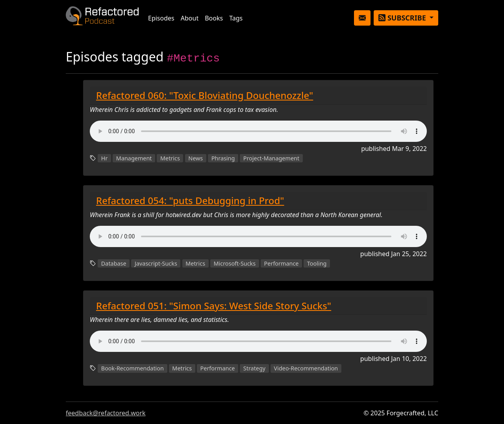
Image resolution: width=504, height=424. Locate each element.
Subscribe (403, 18)
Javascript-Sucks (156, 263)
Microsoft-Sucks (234, 263)
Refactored (102, 18)
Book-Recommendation (132, 368)
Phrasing (223, 158)
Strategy (254, 368)
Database (114, 263)
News (195, 158)
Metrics (170, 158)
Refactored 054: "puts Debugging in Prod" (190, 200)
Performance (282, 263)
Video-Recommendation (306, 368)
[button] (362, 18)
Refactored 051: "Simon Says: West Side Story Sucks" (214, 306)
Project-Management (271, 158)
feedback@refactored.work (106, 413)
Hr (105, 158)
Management (134, 158)
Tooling (317, 263)
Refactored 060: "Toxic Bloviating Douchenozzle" (205, 95)
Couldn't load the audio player (258, 131)
